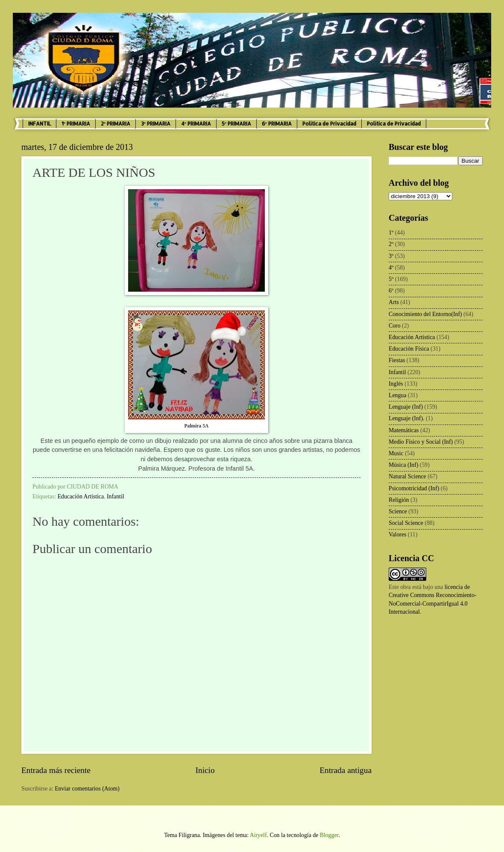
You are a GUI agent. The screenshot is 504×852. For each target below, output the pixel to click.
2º (391, 244)
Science (398, 511)
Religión (399, 500)
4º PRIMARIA (196, 124)
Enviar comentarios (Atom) (87, 789)
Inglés (396, 384)
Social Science (406, 523)
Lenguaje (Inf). (407, 418)
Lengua (397, 395)
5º (391, 279)
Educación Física (409, 349)
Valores (397, 534)
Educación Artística (81, 496)
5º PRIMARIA (236, 124)
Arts (394, 302)
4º (391, 268)
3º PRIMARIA (156, 124)
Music (396, 453)
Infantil (116, 496)
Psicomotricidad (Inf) (414, 488)
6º (391, 291)
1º (391, 233)
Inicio (205, 770)
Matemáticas (404, 430)
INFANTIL (40, 124)
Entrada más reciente (56, 770)
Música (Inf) (403, 465)
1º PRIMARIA (76, 124)
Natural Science (407, 476)
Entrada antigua (346, 770)
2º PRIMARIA (116, 124)
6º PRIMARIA (277, 124)
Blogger (329, 835)
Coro (395, 326)
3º (391, 256)
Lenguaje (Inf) (406, 407)
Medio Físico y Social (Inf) (421, 442)
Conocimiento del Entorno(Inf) (425, 314)
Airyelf (258, 835)
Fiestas (397, 360)
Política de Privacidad (329, 124)
